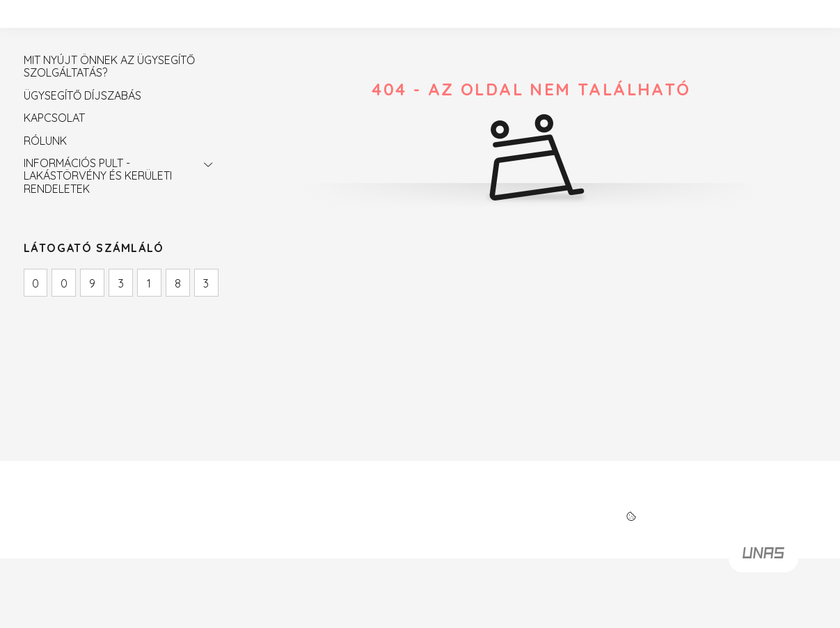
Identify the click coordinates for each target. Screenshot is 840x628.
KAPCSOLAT (54, 118)
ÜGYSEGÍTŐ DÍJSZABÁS (82, 95)
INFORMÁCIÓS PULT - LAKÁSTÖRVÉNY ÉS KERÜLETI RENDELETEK (98, 176)
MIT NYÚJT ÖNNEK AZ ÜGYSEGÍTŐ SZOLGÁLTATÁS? (109, 66)
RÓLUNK (45, 141)
